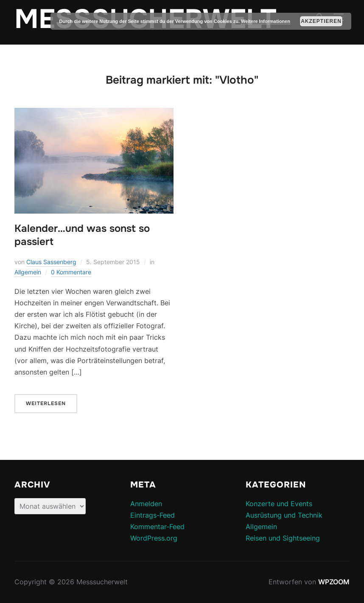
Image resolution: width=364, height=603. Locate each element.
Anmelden (146, 504)
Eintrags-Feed (153, 515)
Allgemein (28, 272)
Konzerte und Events (279, 504)
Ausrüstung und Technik (284, 515)
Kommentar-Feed (157, 527)
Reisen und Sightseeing (283, 538)
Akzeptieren (321, 21)
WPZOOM (334, 582)
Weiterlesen (46, 403)
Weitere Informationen (266, 21)
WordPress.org (154, 538)
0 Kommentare (71, 272)
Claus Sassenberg (51, 262)
